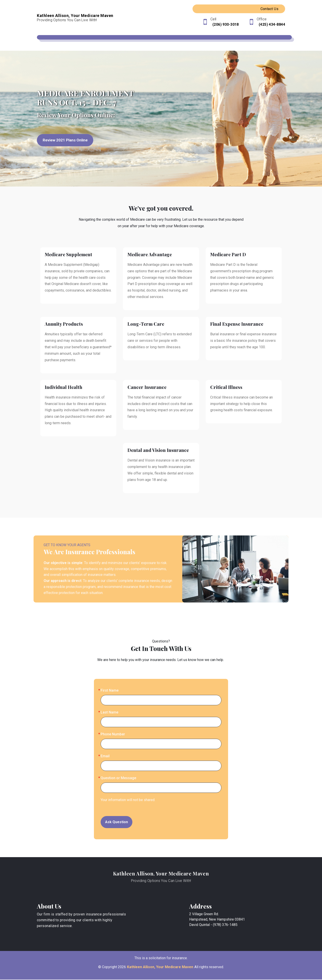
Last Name (109, 712)
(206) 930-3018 (225, 24)
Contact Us (269, 9)
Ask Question (117, 822)
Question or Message (118, 778)
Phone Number (113, 734)
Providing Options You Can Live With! (161, 881)
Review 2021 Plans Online (67, 140)
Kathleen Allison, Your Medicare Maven (161, 874)
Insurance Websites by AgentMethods (161, 973)
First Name (110, 691)
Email (105, 756)
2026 (122, 967)
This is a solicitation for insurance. (161, 958)
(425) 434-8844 (271, 24)
